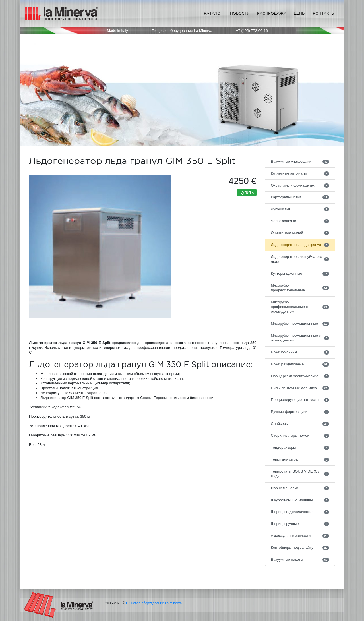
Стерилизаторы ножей (300, 436)
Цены (300, 13)
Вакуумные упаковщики (300, 162)
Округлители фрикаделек (300, 185)
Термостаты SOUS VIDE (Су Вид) (300, 474)
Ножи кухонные (300, 352)
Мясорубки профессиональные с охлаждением (300, 307)
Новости (240, 13)
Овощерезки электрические (300, 376)
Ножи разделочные (300, 364)
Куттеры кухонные (300, 274)
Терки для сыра (300, 459)
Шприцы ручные (300, 524)
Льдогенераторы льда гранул (300, 245)
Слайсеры (300, 424)
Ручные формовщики (300, 412)
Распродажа (272, 13)
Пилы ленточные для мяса (300, 388)
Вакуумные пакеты (300, 560)
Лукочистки (300, 209)
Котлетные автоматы (300, 173)
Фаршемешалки (300, 488)
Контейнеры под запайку (300, 548)
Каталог (213, 13)
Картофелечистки (300, 197)
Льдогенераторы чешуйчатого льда (300, 259)
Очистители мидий (300, 233)
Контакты (324, 13)
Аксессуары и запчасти (300, 536)
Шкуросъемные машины (300, 500)
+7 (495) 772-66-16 (252, 31)
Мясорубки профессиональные (300, 288)
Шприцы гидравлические (300, 512)
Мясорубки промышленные (300, 324)
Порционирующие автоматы (300, 400)
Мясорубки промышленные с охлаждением (300, 338)
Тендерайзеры (300, 448)
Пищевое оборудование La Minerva (154, 603)
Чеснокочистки (300, 221)
